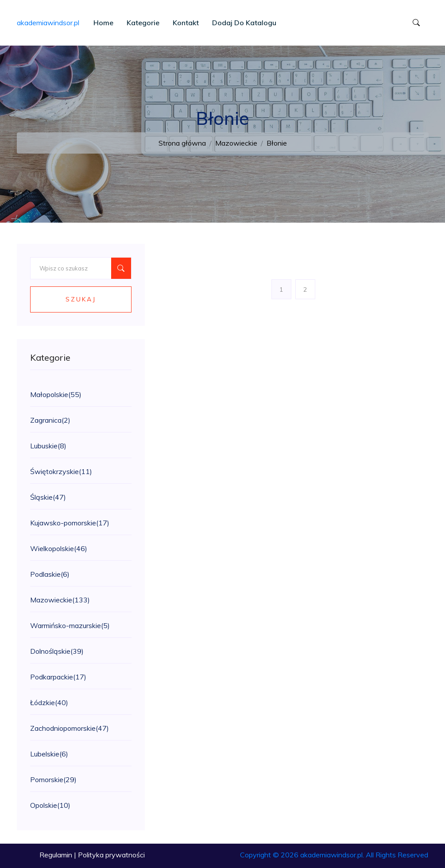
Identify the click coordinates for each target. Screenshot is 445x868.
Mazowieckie (236, 143)
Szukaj (81, 299)
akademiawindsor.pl (48, 23)
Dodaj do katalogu (244, 23)
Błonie (277, 143)
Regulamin (56, 855)
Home (103, 23)
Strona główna (182, 143)
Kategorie (143, 23)
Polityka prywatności (111, 855)
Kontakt (186, 23)
